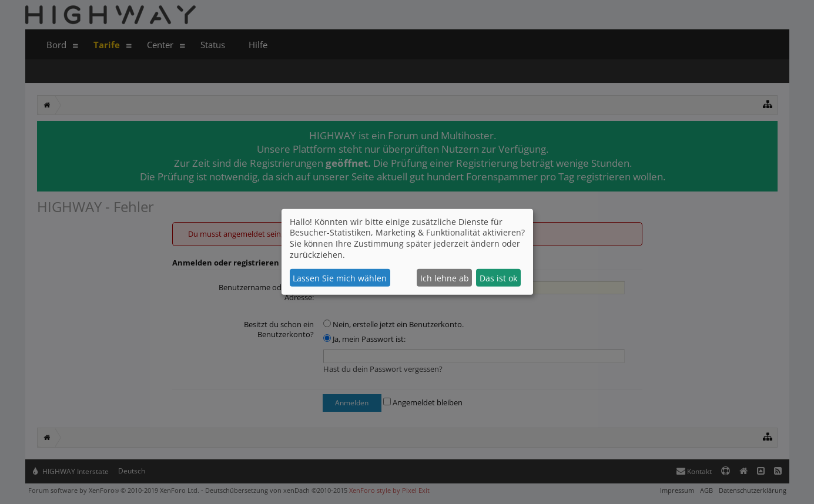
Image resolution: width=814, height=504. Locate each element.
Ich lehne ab (445, 278)
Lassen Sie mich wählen (340, 278)
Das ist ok (498, 278)
